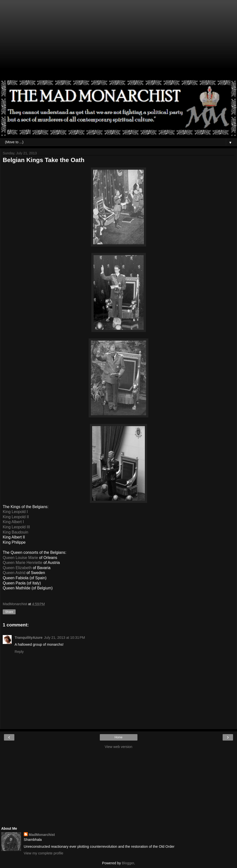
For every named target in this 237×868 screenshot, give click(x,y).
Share (9, 612)
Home (118, 737)
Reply (19, 652)
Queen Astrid (14, 573)
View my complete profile (44, 853)
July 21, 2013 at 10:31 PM (65, 638)
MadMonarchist (42, 835)
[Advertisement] (118, 42)
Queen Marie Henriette (23, 563)
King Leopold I (15, 512)
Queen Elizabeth (17, 568)
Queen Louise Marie (20, 558)
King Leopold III (16, 527)
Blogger (128, 863)
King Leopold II (16, 517)
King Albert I (13, 522)
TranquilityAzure (29, 638)
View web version (119, 747)
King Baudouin (15, 532)
